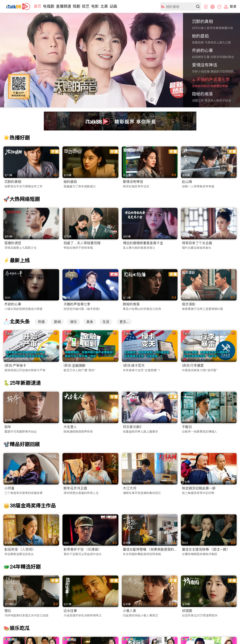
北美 (104, 6)
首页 (38, 6)
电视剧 (49, 6)
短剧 (77, 6)
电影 (95, 6)
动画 (113, 6)
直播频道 (64, 6)
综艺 (86, 6)
